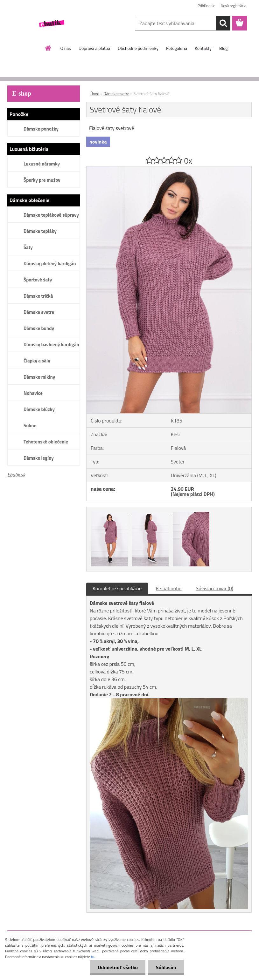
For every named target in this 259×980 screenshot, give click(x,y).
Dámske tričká (38, 296)
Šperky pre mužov (42, 180)
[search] (223, 23)
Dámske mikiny (39, 377)
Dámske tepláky (40, 231)
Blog (223, 48)
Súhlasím (166, 967)
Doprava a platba (94, 48)
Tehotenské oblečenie (46, 442)
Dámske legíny (39, 458)
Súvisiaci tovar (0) (215, 588)
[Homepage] (48, 48)
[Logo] (51, 24)
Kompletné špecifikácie (117, 588)
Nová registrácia (233, 6)
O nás (66, 48)
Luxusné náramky (42, 164)
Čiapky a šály (37, 361)
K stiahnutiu (169, 588)
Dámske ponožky (41, 129)
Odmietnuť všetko (117, 967)
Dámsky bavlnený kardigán (51, 345)
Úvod (95, 94)
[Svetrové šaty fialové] (169, 169)
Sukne (30, 426)
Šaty (28, 247)
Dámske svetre (39, 312)
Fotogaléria (177, 48)
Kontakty (203, 48)
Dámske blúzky (39, 409)
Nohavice (33, 393)
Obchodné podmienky (138, 48)
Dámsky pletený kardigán (50, 264)
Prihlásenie (206, 6)
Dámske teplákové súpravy (51, 215)
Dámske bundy (39, 328)
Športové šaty (38, 280)
